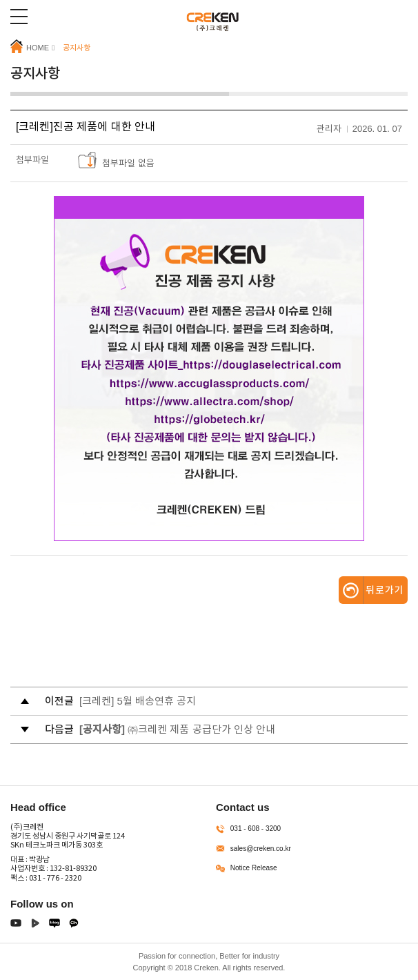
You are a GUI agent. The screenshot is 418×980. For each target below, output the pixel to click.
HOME (30, 47)
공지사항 (77, 48)
